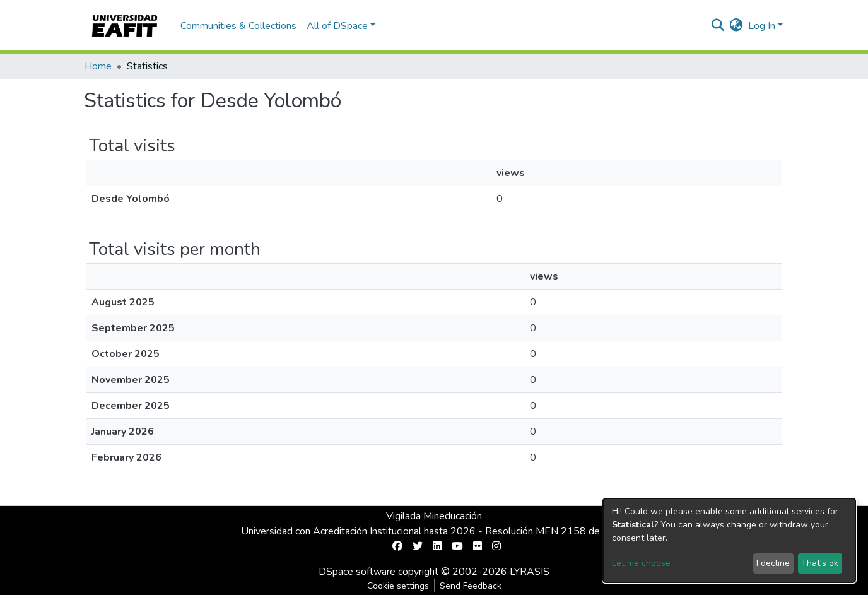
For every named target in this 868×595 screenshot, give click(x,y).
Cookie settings (398, 586)
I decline (773, 563)
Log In (762, 26)
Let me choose (641, 563)
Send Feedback (471, 586)
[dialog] (729, 540)
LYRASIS (530, 572)
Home (98, 66)
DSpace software (357, 572)
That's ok (820, 563)
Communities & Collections (238, 26)
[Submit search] (718, 26)
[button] (736, 26)
